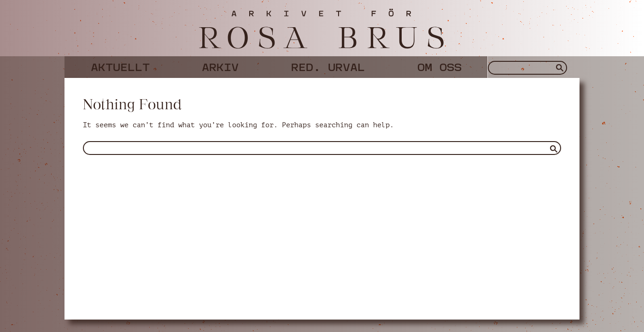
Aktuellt (120, 65)
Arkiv (220, 65)
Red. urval (328, 65)
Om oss (439, 65)
